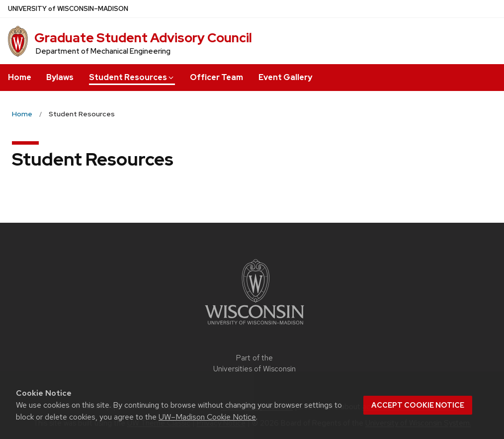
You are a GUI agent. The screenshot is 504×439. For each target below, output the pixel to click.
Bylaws (60, 77)
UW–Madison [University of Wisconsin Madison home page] (68, 9)
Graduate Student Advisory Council (143, 38)
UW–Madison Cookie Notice (207, 417)
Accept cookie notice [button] (418, 405)
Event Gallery (285, 77)
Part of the (254, 364)
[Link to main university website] (254, 326)
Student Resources (132, 77)
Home (20, 77)
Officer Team (216, 77)
